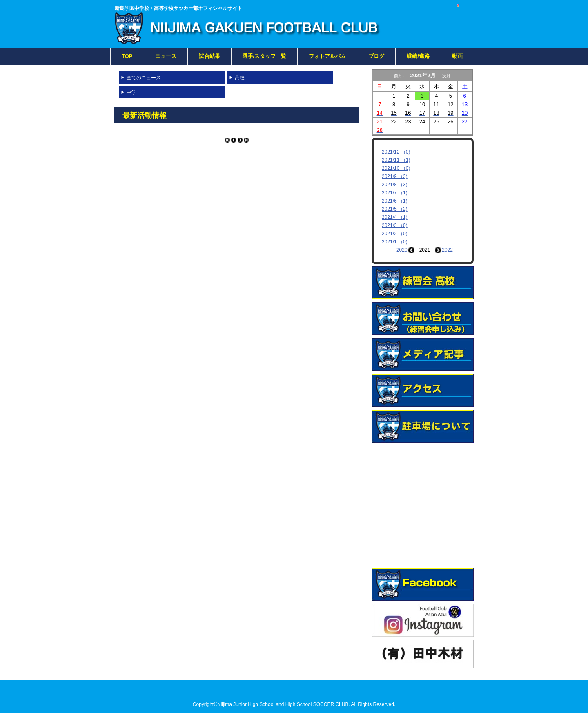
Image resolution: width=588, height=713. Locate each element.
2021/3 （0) (395, 225)
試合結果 (209, 56)
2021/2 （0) (395, 234)
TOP (127, 56)
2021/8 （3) (395, 185)
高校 (240, 78)
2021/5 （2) (395, 209)
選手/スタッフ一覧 (265, 56)
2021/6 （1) (395, 201)
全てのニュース (144, 78)
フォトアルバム (327, 56)
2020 (402, 250)
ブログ (376, 56)
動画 (457, 56)
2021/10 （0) (396, 168)
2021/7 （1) (395, 193)
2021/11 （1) (396, 160)
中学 (131, 92)
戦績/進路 (418, 56)
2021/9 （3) (395, 176)
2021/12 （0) (396, 152)
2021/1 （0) (395, 242)
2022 (447, 250)
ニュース (166, 56)
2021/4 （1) (395, 217)
